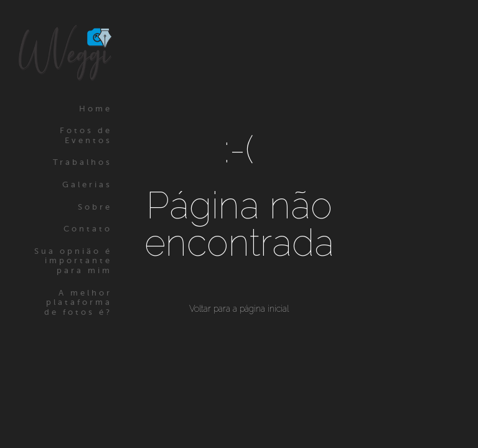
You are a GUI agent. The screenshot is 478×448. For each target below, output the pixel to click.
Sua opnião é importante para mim (73, 261)
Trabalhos (82, 162)
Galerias (87, 184)
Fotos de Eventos (86, 135)
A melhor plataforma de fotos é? (78, 302)
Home (96, 109)
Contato (88, 229)
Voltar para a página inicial (239, 309)
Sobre (95, 207)
